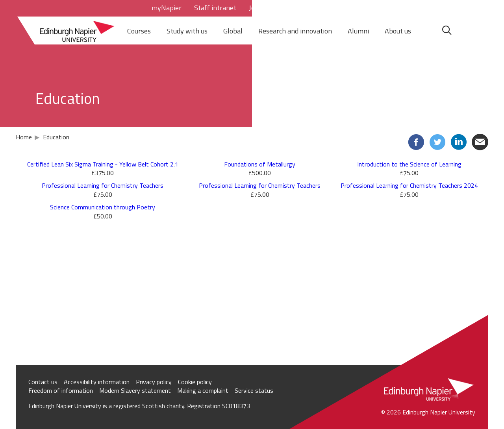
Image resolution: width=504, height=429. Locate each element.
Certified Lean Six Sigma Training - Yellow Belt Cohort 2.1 (103, 164)
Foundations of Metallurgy (260, 164)
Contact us (43, 382)
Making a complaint (203, 390)
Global (233, 31)
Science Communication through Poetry (103, 207)
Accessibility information (97, 382)
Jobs (255, 8)
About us (398, 31)
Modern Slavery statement (135, 390)
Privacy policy (154, 382)
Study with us (187, 31)
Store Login (348, 8)
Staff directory (296, 8)
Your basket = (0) (403, 8)
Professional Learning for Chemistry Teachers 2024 (409, 185)
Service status (254, 390)
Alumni (358, 31)
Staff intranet (215, 8)
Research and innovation (295, 31)
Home (24, 137)
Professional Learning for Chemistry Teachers (103, 185)
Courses (139, 31)
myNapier (167, 8)
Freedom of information (61, 390)
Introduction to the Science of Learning (409, 164)
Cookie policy (195, 382)
